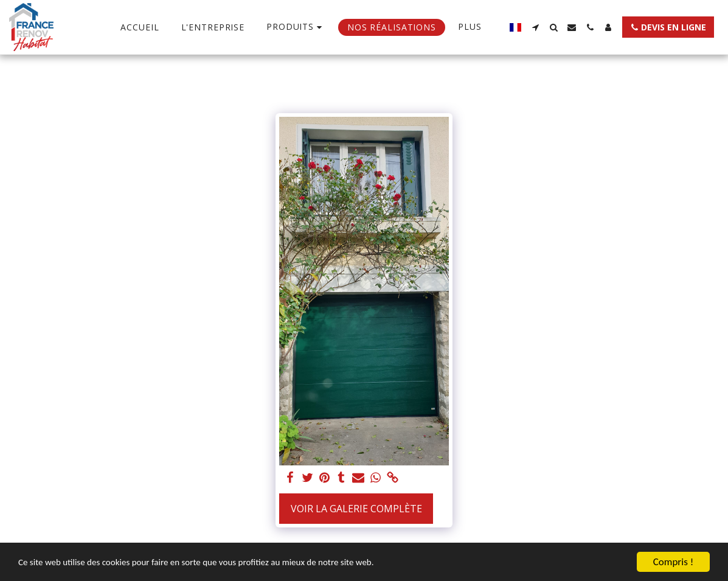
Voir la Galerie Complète (356, 509)
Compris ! (673, 562)
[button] (535, 27)
